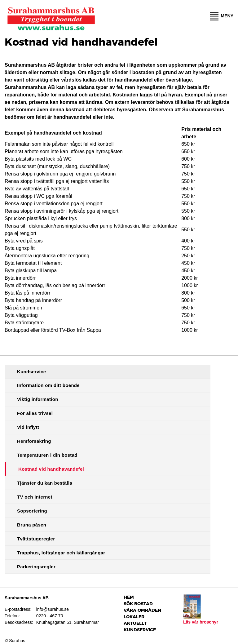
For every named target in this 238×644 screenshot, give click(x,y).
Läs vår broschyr (201, 622)
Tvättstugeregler (36, 539)
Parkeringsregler (36, 567)
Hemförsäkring (34, 441)
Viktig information (38, 399)
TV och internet (35, 497)
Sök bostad (138, 604)
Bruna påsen (32, 525)
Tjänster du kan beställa (45, 483)
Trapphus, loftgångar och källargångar (61, 553)
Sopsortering (32, 511)
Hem (129, 597)
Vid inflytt (28, 427)
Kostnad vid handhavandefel (51, 469)
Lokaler (134, 617)
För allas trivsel (35, 413)
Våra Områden (142, 610)
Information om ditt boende (48, 385)
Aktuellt (135, 623)
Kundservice (31, 372)
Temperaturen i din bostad (47, 455)
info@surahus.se (53, 609)
